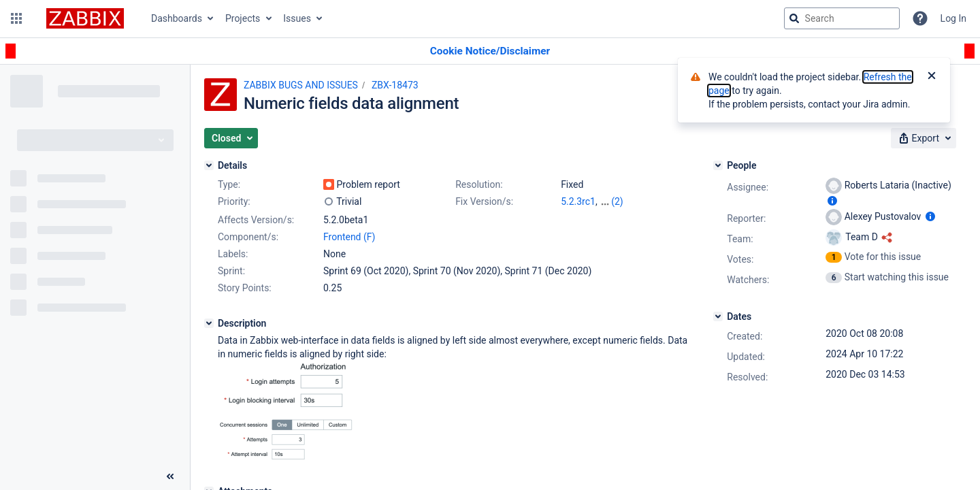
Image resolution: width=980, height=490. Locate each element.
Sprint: (231, 271)
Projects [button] (243, 18)
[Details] (209, 165)
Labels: (233, 254)
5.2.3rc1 (578, 201)
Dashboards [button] (177, 18)
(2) (617, 201)
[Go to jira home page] (85, 18)
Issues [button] (297, 18)
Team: (740, 239)
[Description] (209, 323)
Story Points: (245, 288)
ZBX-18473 (395, 85)
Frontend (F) (349, 237)
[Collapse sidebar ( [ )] (170, 476)
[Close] (932, 77)
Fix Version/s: (484, 201)
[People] (718, 165)
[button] (16, 18)
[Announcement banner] (490, 51)
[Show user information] (832, 201)
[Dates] (718, 316)
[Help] (920, 18)
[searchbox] (842, 18)
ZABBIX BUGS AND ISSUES (301, 85)
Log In (953, 18)
